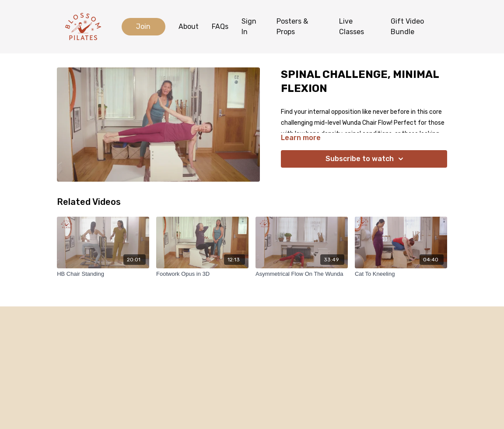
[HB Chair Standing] (103, 274)
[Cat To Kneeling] (401, 274)
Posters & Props (292, 26)
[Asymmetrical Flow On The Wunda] (302, 274)
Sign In (249, 26)
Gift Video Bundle (407, 26)
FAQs (220, 26)
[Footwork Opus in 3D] (202, 274)
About (189, 26)
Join (143, 26)
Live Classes (352, 26)
